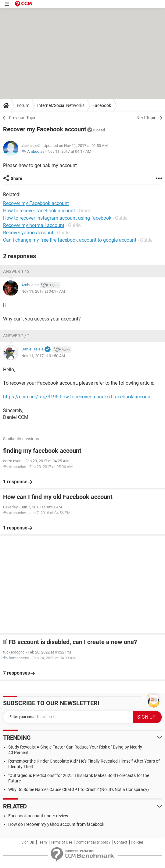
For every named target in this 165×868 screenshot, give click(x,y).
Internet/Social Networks (61, 105)
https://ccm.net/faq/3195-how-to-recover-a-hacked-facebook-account (77, 397)
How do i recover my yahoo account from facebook (56, 824)
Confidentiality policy (93, 842)
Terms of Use (61, 842)
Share (16, 178)
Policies (137, 842)
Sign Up (28, 842)
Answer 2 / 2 (16, 336)
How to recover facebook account (39, 211)
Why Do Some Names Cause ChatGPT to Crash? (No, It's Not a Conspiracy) (79, 789)
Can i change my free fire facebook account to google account (70, 240)
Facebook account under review (38, 816)
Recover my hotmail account (34, 225)
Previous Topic (23, 118)
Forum (23, 105)
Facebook (102, 105)
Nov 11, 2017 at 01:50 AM (43, 356)
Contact (121, 842)
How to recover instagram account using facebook (57, 218)
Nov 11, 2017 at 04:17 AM (69, 151)
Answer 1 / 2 (16, 271)
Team (42, 842)
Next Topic (146, 118)
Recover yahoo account (28, 233)
